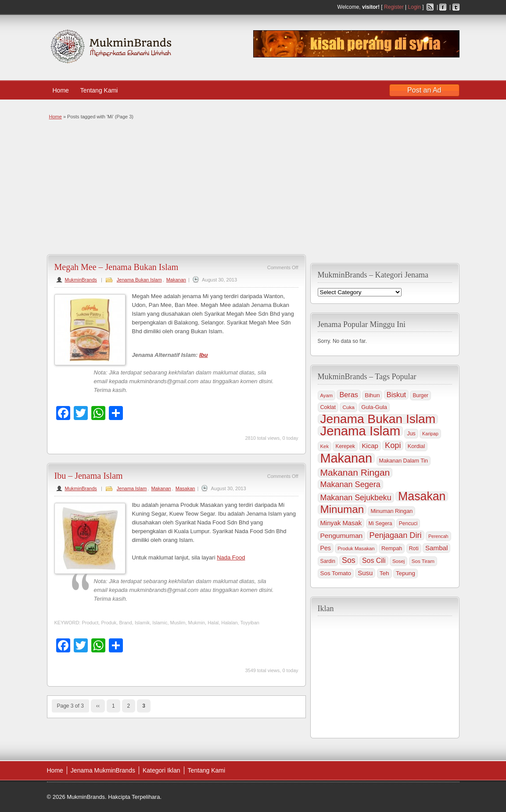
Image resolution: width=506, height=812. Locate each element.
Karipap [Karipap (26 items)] (430, 434)
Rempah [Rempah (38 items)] (392, 548)
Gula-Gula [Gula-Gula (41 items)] (374, 407)
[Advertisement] (252, 186)
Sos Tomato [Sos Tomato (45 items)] (336, 573)
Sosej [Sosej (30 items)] (398, 561)
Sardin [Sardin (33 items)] (328, 561)
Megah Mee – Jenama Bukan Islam (117, 267)
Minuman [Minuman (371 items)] (342, 509)
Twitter (456, 7)
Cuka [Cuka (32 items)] (348, 407)
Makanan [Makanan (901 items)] (346, 458)
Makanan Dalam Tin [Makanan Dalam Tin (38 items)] (404, 461)
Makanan (176, 280)
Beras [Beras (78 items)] (348, 395)
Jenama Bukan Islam (139, 280)
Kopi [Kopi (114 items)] (393, 445)
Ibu (204, 355)
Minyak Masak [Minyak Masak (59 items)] (341, 523)
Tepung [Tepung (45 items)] (406, 573)
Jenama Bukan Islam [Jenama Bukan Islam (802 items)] (378, 419)
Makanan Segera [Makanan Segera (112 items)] (350, 484)
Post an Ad (424, 90)
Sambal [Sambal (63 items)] (436, 548)
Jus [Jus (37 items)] (411, 434)
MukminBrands (81, 280)
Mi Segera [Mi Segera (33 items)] (380, 524)
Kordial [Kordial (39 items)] (416, 446)
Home (61, 90)
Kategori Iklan (161, 770)
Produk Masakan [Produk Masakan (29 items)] (356, 548)
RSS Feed (430, 7)
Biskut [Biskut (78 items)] (396, 395)
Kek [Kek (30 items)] (325, 446)
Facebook (443, 7)
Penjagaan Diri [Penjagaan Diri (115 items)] (396, 535)
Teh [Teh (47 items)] (384, 573)
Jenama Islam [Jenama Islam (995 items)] (361, 431)
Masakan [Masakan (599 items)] (422, 496)
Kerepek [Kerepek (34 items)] (345, 446)
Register (394, 7)
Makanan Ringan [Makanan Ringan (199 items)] (355, 473)
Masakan (185, 488)
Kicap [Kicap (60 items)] (370, 446)
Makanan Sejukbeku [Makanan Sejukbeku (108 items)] (356, 498)
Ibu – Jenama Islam (89, 476)
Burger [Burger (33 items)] (420, 395)
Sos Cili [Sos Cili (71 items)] (374, 561)
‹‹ (98, 706)
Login (414, 7)
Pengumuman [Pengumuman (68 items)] (342, 536)
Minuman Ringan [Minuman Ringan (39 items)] (391, 511)
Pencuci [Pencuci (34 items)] (408, 524)
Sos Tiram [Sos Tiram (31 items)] (423, 561)
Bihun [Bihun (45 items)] (372, 395)
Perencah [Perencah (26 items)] (438, 536)
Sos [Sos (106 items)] (349, 560)
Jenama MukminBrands (103, 770)
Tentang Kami (103, 90)
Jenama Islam (132, 488)
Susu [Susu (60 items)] (365, 573)
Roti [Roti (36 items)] (414, 548)
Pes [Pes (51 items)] (326, 548)
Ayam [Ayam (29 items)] (327, 395)
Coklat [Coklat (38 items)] (328, 407)
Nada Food (231, 557)
